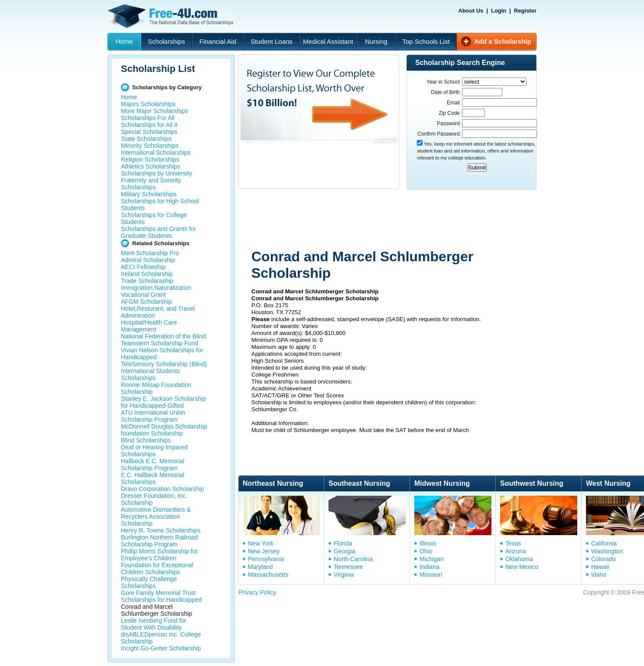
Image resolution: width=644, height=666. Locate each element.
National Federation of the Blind (163, 336)
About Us (471, 11)
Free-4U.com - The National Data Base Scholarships (172, 16)
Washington (607, 551)
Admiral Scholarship (148, 260)
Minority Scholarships (150, 146)
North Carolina (353, 559)
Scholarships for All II (149, 125)
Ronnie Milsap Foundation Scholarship (156, 388)
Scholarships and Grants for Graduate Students (159, 232)
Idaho (599, 575)
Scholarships (166, 41)
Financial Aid (218, 41)
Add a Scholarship (503, 41)
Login (499, 11)
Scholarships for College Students (154, 218)
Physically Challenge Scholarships (149, 582)
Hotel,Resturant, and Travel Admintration (158, 312)
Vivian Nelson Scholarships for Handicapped (162, 354)
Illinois (428, 543)
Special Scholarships (149, 132)
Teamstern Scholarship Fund (159, 343)
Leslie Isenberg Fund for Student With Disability (154, 624)
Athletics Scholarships (151, 166)
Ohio (426, 551)
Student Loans (272, 41)
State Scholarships (146, 139)
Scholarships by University (156, 173)
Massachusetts (268, 575)
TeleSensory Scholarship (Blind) (164, 364)
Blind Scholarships (146, 440)
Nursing (376, 41)
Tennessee (348, 567)
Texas (513, 543)
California (604, 543)
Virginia (344, 575)
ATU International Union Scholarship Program (153, 416)
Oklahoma (519, 559)
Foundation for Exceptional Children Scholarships (157, 569)
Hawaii (600, 567)
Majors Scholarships (148, 104)
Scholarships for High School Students (160, 205)
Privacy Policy (257, 592)
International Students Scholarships (150, 374)
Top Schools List (426, 41)
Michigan (432, 559)
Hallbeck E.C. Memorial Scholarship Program (153, 465)
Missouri (431, 575)
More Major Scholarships (154, 111)
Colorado (603, 559)
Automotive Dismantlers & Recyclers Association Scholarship (156, 517)
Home (124, 41)
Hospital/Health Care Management (149, 326)
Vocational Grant (143, 295)
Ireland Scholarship (147, 274)
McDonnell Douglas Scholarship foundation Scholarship (164, 430)
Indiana (429, 567)
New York (261, 543)
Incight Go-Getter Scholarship (161, 648)
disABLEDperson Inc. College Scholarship (161, 638)
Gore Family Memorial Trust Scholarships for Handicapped (161, 596)
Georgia (345, 551)
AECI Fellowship (143, 267)
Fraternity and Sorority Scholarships (151, 184)
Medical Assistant (328, 41)
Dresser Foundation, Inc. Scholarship (154, 499)
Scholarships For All (148, 118)
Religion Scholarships (150, 159)
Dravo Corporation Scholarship (162, 489)
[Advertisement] (403, 220)
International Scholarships (156, 153)
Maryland (260, 567)
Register (525, 11)
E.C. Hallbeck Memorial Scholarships (153, 478)
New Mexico (522, 567)
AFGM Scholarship (146, 302)
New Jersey (264, 551)
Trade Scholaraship (147, 281)
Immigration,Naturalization (156, 288)
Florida (343, 543)
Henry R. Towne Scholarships (161, 530)
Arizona (516, 551)
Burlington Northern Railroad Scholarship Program (159, 541)
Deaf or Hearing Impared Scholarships (154, 451)
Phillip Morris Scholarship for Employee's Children (159, 555)
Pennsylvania (266, 559)
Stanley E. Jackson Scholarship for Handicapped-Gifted (163, 402)
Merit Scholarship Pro (150, 253)
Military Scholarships (149, 194)
